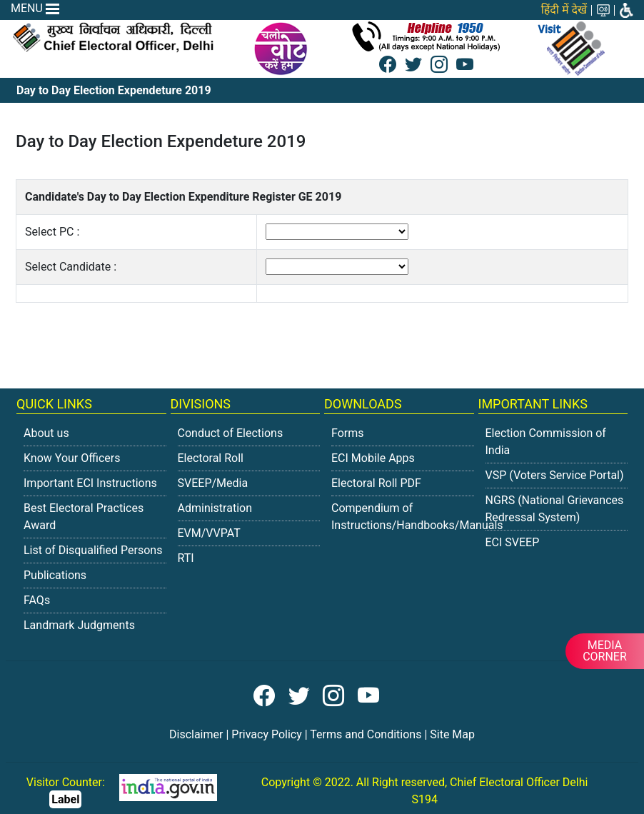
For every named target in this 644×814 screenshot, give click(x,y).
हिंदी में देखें (564, 10)
